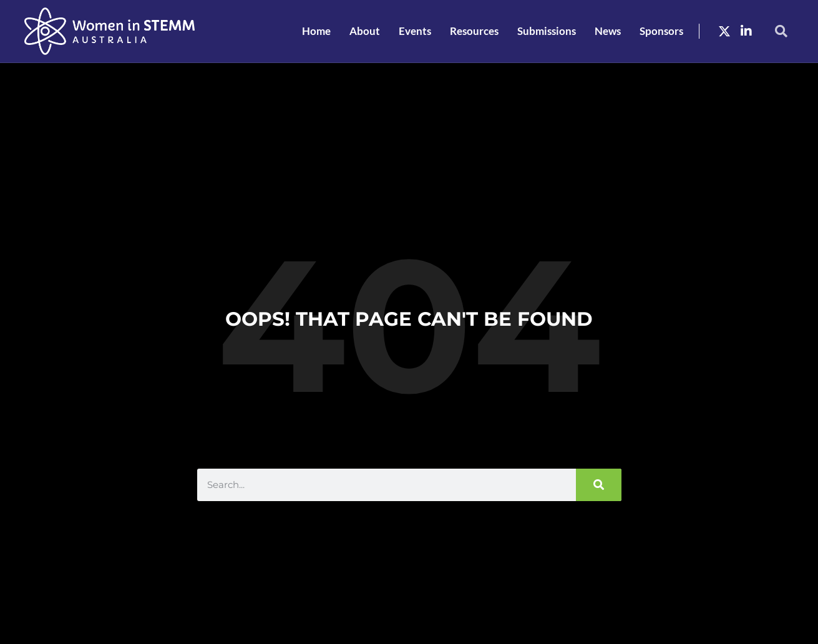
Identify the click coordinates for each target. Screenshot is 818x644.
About (365, 31)
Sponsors (661, 31)
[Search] (598, 485)
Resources (474, 31)
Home (316, 31)
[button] (781, 31)
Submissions (547, 31)
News (608, 31)
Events (415, 31)
